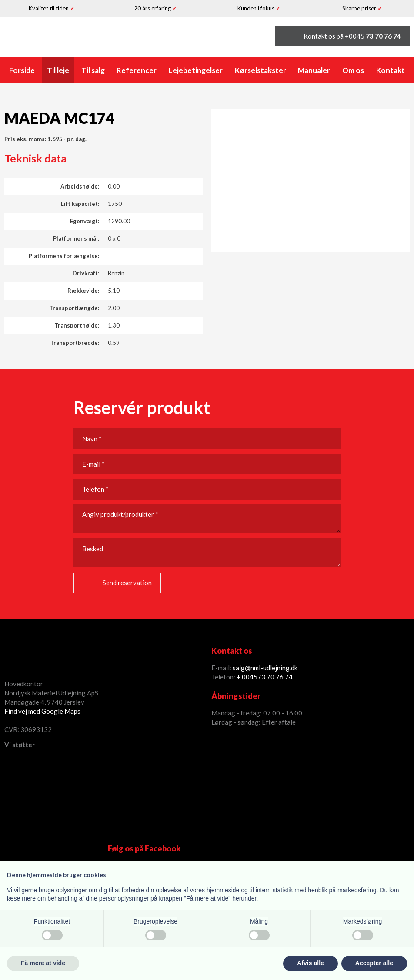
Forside (22, 70)
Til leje (58, 70)
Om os (353, 70)
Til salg (93, 70)
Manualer (314, 70)
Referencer (137, 70)
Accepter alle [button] (374, 963)
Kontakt (391, 70)
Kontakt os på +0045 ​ (352, 36)
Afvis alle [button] (310, 963)
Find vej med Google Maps (42, 711)
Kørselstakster (260, 70)
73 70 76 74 (275, 677)
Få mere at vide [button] (43, 963)
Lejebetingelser (196, 70)
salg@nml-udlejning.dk (265, 668)
